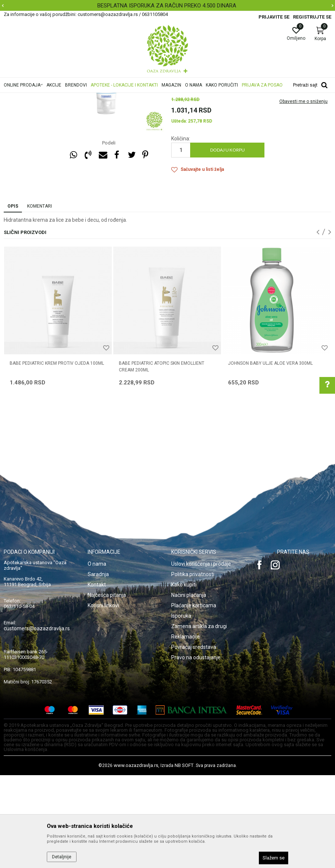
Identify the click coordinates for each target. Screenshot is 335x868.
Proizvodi (79, 98)
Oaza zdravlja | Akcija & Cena (34, 98)
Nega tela (171, 98)
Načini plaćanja (189, 688)
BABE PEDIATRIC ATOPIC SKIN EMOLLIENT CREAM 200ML (162, 459)
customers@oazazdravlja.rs (37, 721)
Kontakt (97, 677)
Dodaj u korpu (227, 243)
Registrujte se (312, 17)
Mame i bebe (107, 98)
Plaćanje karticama (194, 698)
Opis (13, 299)
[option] (167, 6)
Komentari (40, 299)
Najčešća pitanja (107, 688)
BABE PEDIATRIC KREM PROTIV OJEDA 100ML (57, 456)
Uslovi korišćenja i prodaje (201, 657)
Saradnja (98, 667)
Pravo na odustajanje (196, 750)
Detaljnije (62, 857)
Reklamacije (186, 729)
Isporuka (181, 709)
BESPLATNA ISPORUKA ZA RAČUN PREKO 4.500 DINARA (167, 6)
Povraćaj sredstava (194, 740)
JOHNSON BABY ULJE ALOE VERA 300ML (270, 456)
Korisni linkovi (103, 698)
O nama (97, 657)
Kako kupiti (184, 677)
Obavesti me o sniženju (303, 194)
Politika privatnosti (193, 667)
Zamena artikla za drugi (199, 719)
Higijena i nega (141, 98)
